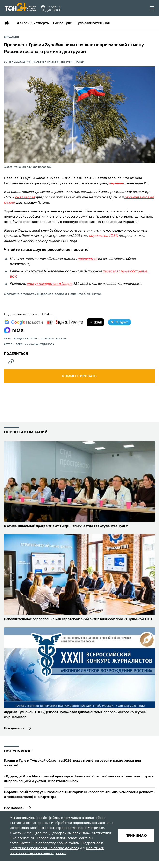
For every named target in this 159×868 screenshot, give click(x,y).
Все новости (14, 728)
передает (117, 183)
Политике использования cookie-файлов (44, 848)
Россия (61, 339)
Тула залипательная (93, 23)
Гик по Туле (62, 23)
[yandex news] (65, 322)
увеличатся (87, 259)
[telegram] (120, 322)
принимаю (136, 836)
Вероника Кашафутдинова (35, 344)
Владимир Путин (26, 339)
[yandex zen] (95, 322)
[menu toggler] (152, 8)
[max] (14, 330)
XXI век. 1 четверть (33, 23)
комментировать (80, 376)
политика (47, 339)
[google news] (23, 322)
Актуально (11, 37)
